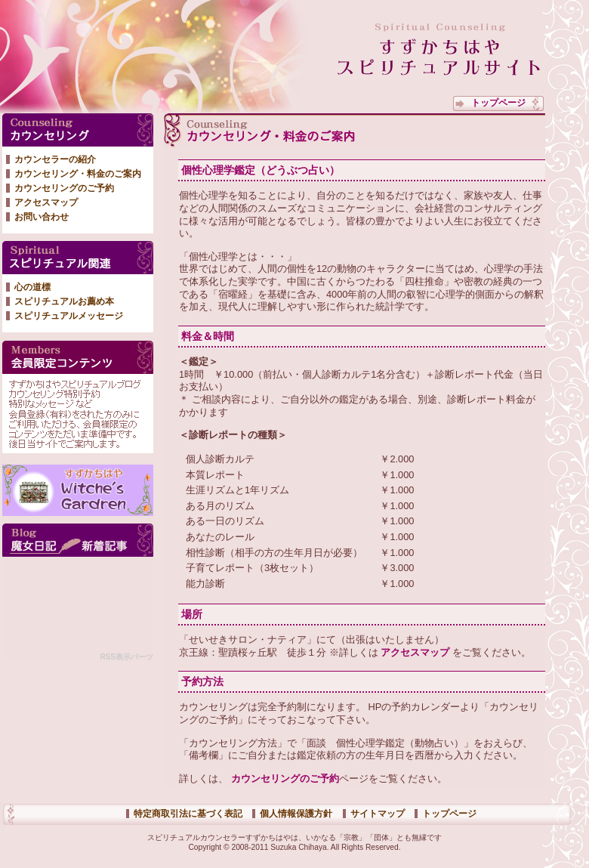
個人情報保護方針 (296, 814)
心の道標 (32, 287)
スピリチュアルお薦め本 (64, 301)
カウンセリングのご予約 (284, 778)
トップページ (498, 103)
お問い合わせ (42, 217)
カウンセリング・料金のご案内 (78, 174)
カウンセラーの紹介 (55, 159)
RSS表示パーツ (126, 657)
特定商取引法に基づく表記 (188, 814)
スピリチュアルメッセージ (69, 316)
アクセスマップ (414, 652)
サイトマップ (378, 814)
